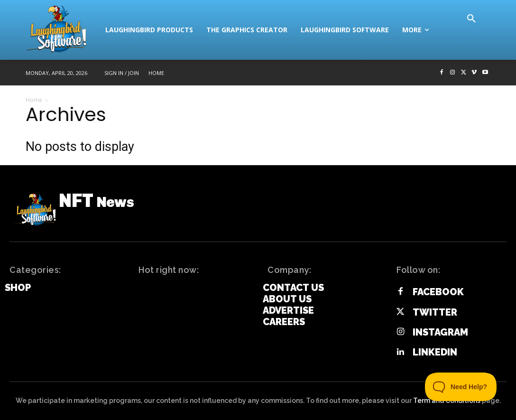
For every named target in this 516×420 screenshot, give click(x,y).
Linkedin (435, 352)
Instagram (440, 332)
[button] (471, 19)
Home (34, 100)
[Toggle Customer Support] (461, 387)
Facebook (438, 292)
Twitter (435, 312)
